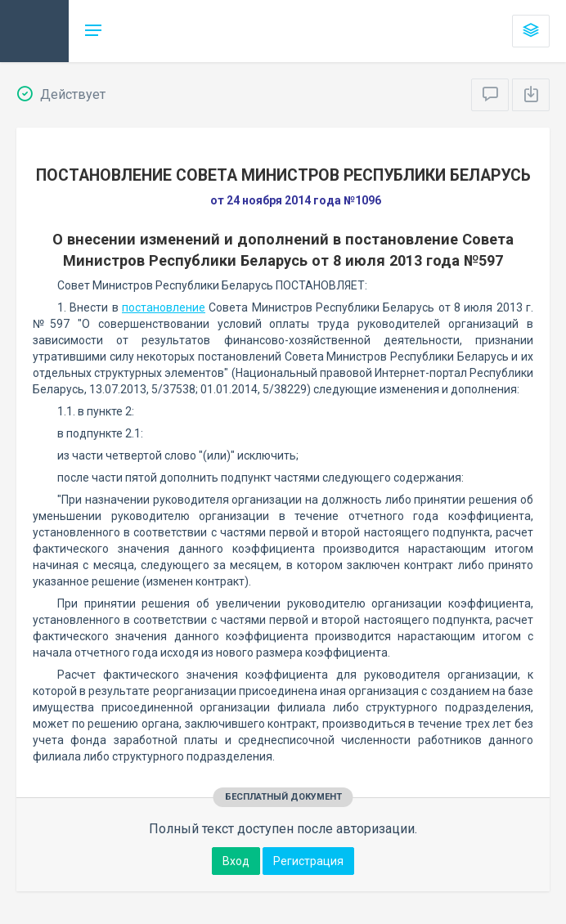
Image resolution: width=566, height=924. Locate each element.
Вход (236, 861)
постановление (164, 307)
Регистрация (308, 861)
